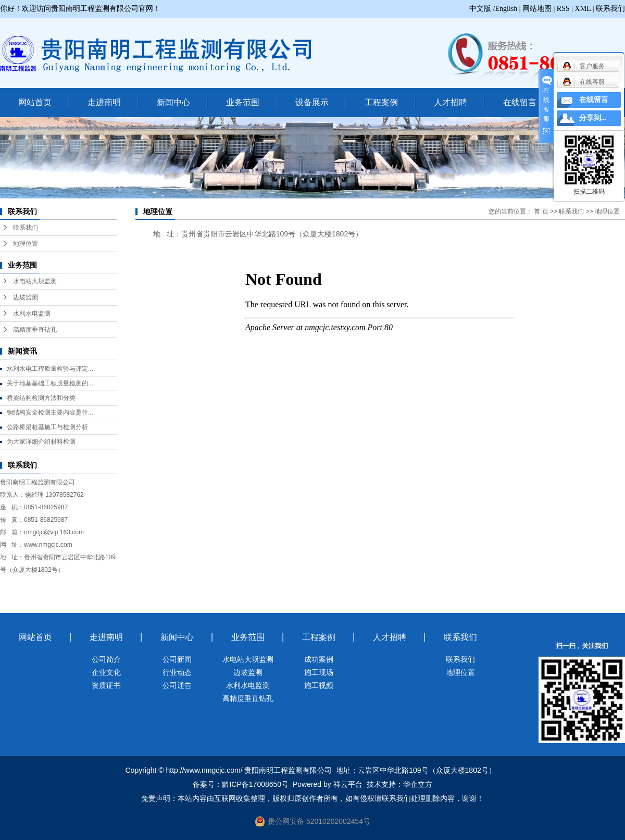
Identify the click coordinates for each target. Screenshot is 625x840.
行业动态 (177, 672)
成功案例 (319, 659)
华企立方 (418, 784)
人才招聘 (451, 102)
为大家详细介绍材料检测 (41, 442)
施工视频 (319, 685)
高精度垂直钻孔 (35, 330)
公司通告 (177, 685)
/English (505, 9)
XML (583, 9)
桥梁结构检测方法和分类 (41, 398)
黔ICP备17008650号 (255, 784)
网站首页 (35, 102)
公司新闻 (177, 659)
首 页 (541, 211)
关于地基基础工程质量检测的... (50, 383)
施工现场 (319, 672)
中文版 (480, 9)
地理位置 (26, 244)
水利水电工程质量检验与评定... (50, 369)
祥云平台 (348, 784)
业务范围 (243, 102)
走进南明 (104, 102)
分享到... (593, 118)
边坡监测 (26, 297)
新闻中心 (173, 102)
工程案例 (381, 102)
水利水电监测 (32, 314)
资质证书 (106, 685)
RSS (563, 9)
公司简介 (106, 659)
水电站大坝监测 (35, 281)
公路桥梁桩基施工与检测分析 (47, 427)
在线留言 (520, 102)
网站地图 (537, 9)
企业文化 (106, 672)
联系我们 (610, 9)
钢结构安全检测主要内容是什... (50, 412)
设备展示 (312, 102)
